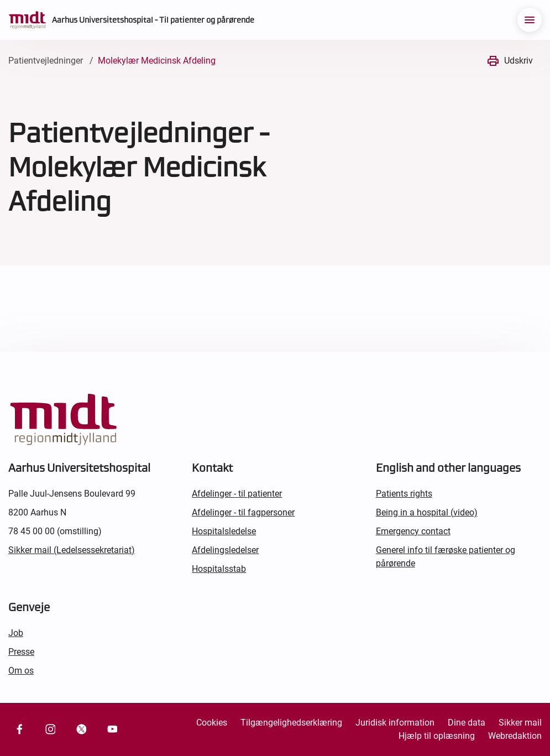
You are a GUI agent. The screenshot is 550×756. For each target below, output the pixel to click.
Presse (21, 652)
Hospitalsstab (219, 569)
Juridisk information (395, 723)
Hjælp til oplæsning (437, 736)
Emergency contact (413, 531)
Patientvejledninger (46, 61)
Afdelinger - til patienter (237, 494)
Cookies (212, 723)
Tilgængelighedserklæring (291, 723)
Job (16, 633)
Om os (21, 671)
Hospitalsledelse (224, 531)
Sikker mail (520, 723)
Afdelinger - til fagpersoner (243, 512)
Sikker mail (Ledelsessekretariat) (72, 550)
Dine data (467, 723)
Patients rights (404, 494)
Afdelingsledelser (225, 550)
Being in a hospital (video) (427, 512)
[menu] (530, 20)
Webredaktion (515, 736)
